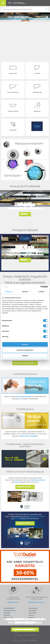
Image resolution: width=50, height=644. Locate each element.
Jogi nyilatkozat (18, 635)
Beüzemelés (32, 613)
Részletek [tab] (25, 292)
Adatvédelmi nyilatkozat (31, 635)
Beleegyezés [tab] (9, 292)
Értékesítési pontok (10, 611)
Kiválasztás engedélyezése (25, 350)
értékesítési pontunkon (37, 480)
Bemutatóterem (13, 602)
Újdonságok (7, 613)
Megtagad (25, 356)
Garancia (31, 615)
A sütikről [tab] (41, 292)
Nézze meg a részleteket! (29, 436)
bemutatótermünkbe (24, 397)
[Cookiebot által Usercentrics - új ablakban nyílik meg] (40, 287)
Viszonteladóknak (9, 608)
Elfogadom (25, 344)
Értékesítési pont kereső (37, 602)
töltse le (17, 482)
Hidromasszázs (33, 608)
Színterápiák (32, 611)
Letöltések (7, 615)
